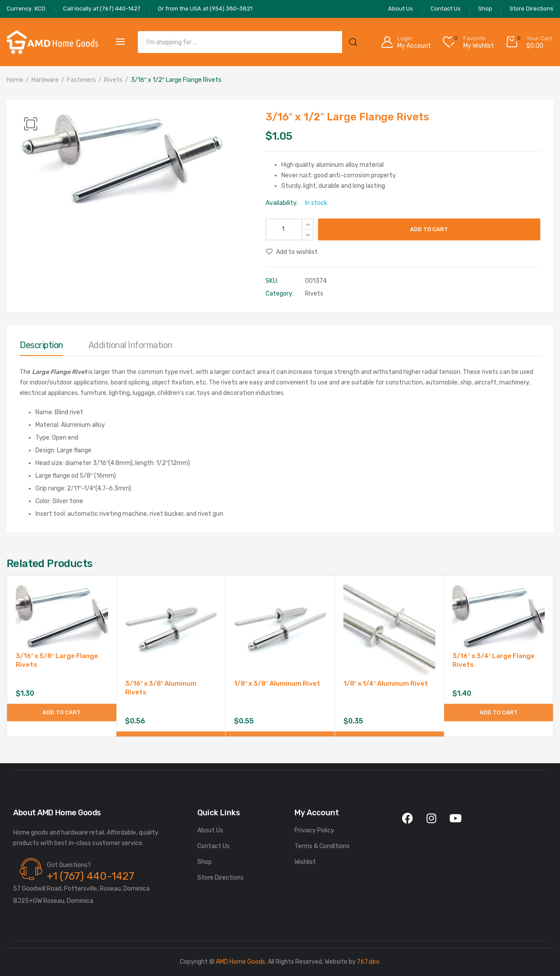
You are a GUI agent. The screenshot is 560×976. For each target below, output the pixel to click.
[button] (31, 124)
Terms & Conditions (322, 846)
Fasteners (81, 80)
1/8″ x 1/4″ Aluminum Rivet (386, 684)
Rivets (113, 80)
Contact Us (213, 846)
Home (15, 80)
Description (41, 345)
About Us (210, 830)
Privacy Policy (314, 830)
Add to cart (429, 229)
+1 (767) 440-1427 (91, 876)
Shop (205, 862)
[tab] (41, 347)
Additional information (130, 345)
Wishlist (305, 862)
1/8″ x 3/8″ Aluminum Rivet (277, 684)
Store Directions (220, 878)
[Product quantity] (290, 229)
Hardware (45, 80)
